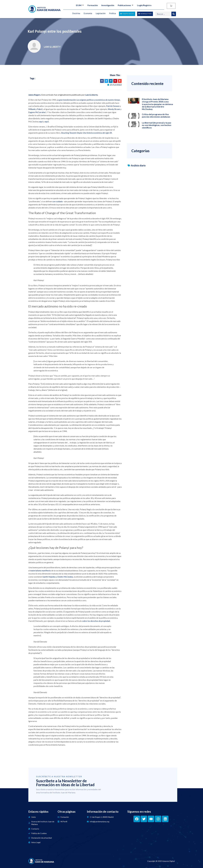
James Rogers (34, 95)
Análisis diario (138, 165)
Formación (93, 5)
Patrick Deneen (113, 106)
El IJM (80, 5)
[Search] (174, 14)
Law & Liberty (92, 95)
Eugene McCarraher (37, 112)
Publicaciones (126, 5)
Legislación (101, 13)
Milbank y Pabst (35, 109)
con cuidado (58, 201)
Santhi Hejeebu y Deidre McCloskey (58, 577)
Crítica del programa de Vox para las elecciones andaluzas (156, 115)
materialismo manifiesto (41, 571)
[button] (102, 81)
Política (113, 13)
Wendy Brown (114, 109)
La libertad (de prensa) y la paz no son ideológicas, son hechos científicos (157, 125)
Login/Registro (144, 5)
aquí (41, 122)
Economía (88, 13)
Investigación (108, 5)
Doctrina (76, 13)
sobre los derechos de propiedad (96, 621)
